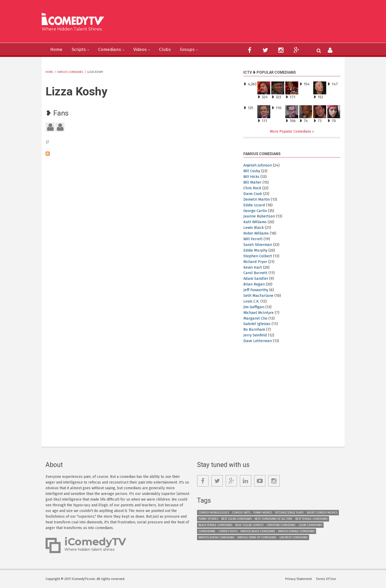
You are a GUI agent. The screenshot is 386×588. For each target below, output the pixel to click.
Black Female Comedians (215, 525)
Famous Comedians (70, 72)
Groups (192, 50)
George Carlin (255, 211)
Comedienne (207, 531)
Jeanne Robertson (260, 216)
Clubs (169, 50)
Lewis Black (254, 228)
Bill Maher (253, 182)
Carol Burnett (256, 273)
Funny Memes (263, 513)
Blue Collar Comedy (249, 525)
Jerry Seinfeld (255, 335)
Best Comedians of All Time (274, 519)
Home (57, 50)
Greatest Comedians (293, 537)
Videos (143, 50)
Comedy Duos (228, 531)
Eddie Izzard (254, 205)
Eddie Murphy (256, 250)
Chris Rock (253, 188)
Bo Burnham (255, 330)
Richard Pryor (256, 262)
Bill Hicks (251, 177)
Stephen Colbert (258, 256)
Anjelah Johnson (259, 165)
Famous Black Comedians (258, 531)
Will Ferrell (253, 239)
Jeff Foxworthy (256, 290)
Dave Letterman (258, 341)
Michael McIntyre (259, 313)
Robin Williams (256, 233)
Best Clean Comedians (236, 519)
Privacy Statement (299, 579)
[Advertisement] (233, 23)
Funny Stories (208, 519)
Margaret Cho (256, 318)
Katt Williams (255, 222)
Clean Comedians (310, 525)
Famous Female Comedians (296, 531)
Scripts (80, 50)
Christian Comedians (281, 525)
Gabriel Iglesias (257, 324)
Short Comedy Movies (322, 513)
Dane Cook (253, 194)
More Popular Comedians (291, 131)
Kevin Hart (253, 267)
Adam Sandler (256, 279)
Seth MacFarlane (259, 296)
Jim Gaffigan (254, 307)
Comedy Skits (241, 513)
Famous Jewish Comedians (216, 537)
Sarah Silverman (258, 245)
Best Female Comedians (311, 519)
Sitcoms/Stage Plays (289, 513)
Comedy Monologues (214, 513)
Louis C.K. (252, 301)
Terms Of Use (326, 579)
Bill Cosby (252, 171)
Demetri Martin (257, 199)
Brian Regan (254, 284)
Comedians (112, 50)
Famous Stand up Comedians (257, 537)
